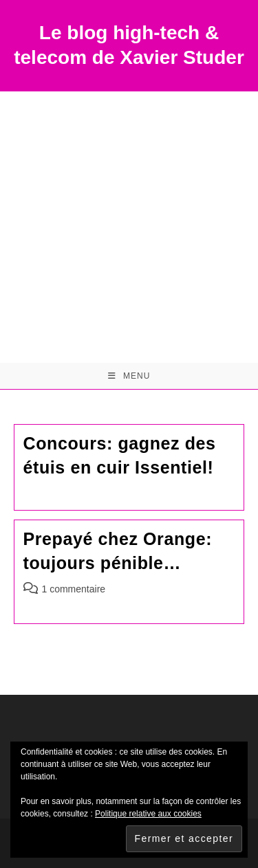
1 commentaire (74, 589)
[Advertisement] (129, 227)
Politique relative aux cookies (148, 814)
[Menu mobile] (129, 376)
